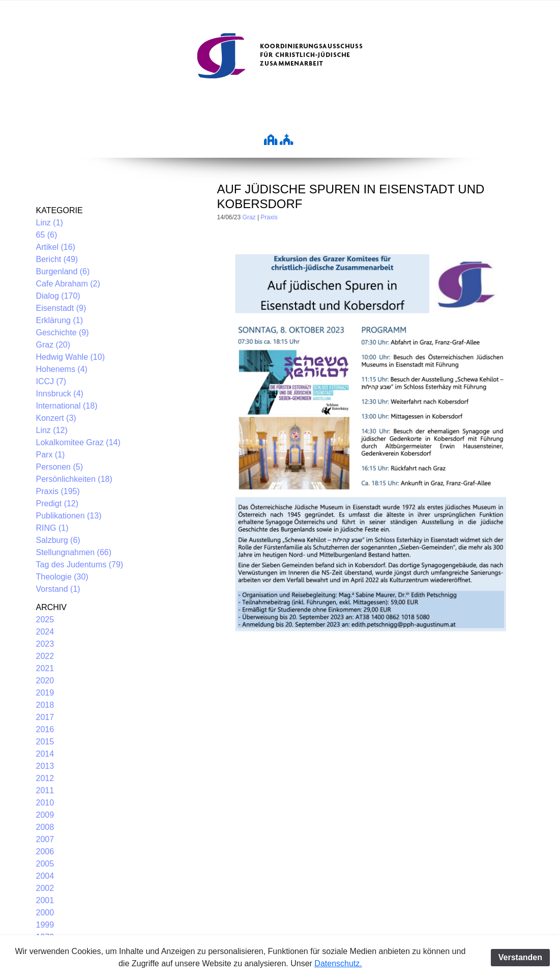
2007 (45, 839)
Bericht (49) (57, 259)
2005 (45, 864)
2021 (45, 668)
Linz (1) (50, 223)
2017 (45, 717)
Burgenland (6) (63, 271)
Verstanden (520, 957)
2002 (45, 888)
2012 (45, 778)
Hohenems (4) (62, 369)
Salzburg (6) (58, 540)
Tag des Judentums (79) (80, 565)
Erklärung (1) (60, 320)
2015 (45, 742)
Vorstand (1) (58, 589)
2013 (45, 766)
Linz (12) (52, 430)
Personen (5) (60, 467)
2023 (45, 644)
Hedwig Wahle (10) (70, 357)
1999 (45, 925)
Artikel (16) (56, 247)
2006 (45, 852)
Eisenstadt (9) (61, 308)
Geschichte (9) (63, 333)
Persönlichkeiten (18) (74, 479)
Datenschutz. (338, 963)
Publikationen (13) (69, 516)
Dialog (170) (58, 296)
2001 (45, 900)
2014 (45, 754)
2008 (45, 827)
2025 (45, 619)
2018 (45, 705)
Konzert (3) (56, 418)
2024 (45, 632)
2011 (45, 790)
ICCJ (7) (51, 381)
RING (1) (52, 528)
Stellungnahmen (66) (74, 552)
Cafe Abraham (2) (68, 284)
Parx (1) (51, 455)
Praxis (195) (58, 491)
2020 (45, 681)
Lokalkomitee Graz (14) (78, 442)
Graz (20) (53, 345)
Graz (249, 217)
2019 (45, 693)
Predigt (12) (57, 503)
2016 (45, 729)
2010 (45, 803)
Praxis (269, 217)
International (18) (67, 406)
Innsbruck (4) (60, 394)
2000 (45, 913)
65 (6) (47, 235)
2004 (45, 876)
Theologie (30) (62, 577)
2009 (45, 815)
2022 (45, 656)
